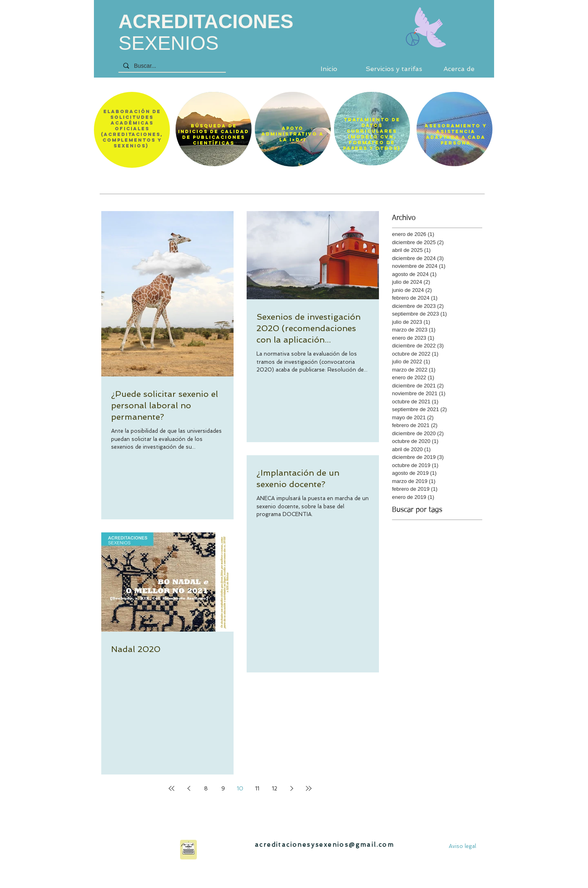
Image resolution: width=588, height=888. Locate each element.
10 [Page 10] (240, 789)
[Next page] (292, 788)
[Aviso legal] (462, 846)
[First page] (171, 788)
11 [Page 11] (257, 789)
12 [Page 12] (275, 789)
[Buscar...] (171, 66)
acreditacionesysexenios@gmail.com (324, 845)
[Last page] (309, 788)
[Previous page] (189, 788)
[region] (214, 129)
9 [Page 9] (223, 789)
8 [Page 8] (206, 789)
